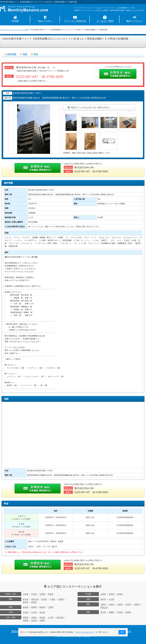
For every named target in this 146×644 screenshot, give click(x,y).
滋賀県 (137, 604)
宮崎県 (34, 618)
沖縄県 (42, 620)
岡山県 (42, 612)
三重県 (51, 607)
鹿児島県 (60, 618)
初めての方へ (45, 21)
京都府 (120, 604)
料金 (36, 54)
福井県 (103, 599)
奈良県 (128, 604)
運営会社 (16, 631)
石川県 (111, 599)
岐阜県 (42, 607)
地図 (25, 54)
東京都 (26, 599)
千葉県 (52, 599)
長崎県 (26, 620)
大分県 (51, 618)
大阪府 (103, 604)
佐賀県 (34, 620)
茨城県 (61, 599)
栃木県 (26, 602)
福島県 (51, 594)
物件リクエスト (135, 21)
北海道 (26, 594)
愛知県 (26, 607)
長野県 (111, 594)
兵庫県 (111, 604)
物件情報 (12, 54)
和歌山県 (104, 608)
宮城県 (42, 594)
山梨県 (103, 594)
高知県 (120, 612)
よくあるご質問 (105, 21)
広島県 (26, 612)
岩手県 (34, 594)
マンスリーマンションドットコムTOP (14, 30)
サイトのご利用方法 (75, 21)
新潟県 (120, 594)
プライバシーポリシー (85, 632)
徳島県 (128, 612)
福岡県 (26, 618)
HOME (15, 21)
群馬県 (34, 602)
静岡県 (34, 607)
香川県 (103, 612)
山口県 (34, 612)
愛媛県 (111, 612)
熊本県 (42, 618)
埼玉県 (44, 599)
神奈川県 (35, 599)
